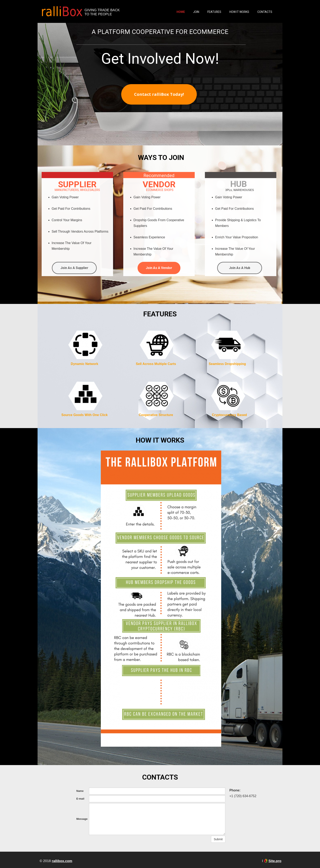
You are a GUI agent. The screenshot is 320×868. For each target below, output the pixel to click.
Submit (218, 839)
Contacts (265, 12)
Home (181, 12)
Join (196, 12)
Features (214, 12)
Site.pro (275, 861)
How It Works (239, 12)
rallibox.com (62, 861)
